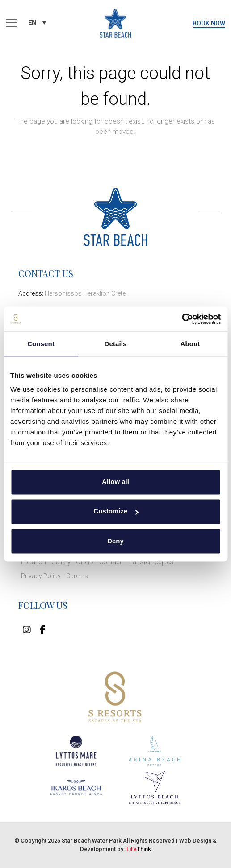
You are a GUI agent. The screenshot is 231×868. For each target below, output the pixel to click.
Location (34, 562)
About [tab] (190, 344)
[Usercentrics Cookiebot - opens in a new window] (182, 319)
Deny (115, 541)
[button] (12, 23)
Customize (116, 511)
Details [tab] (116, 344)
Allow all (115, 482)
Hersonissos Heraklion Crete (85, 293)
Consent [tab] (41, 344)
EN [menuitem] (32, 23)
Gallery (61, 562)
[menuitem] (37, 23)
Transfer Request (151, 562)
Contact (110, 562)
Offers (85, 562)
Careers (77, 576)
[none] (37, 23)
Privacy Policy (41, 576)
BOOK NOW (209, 23)
